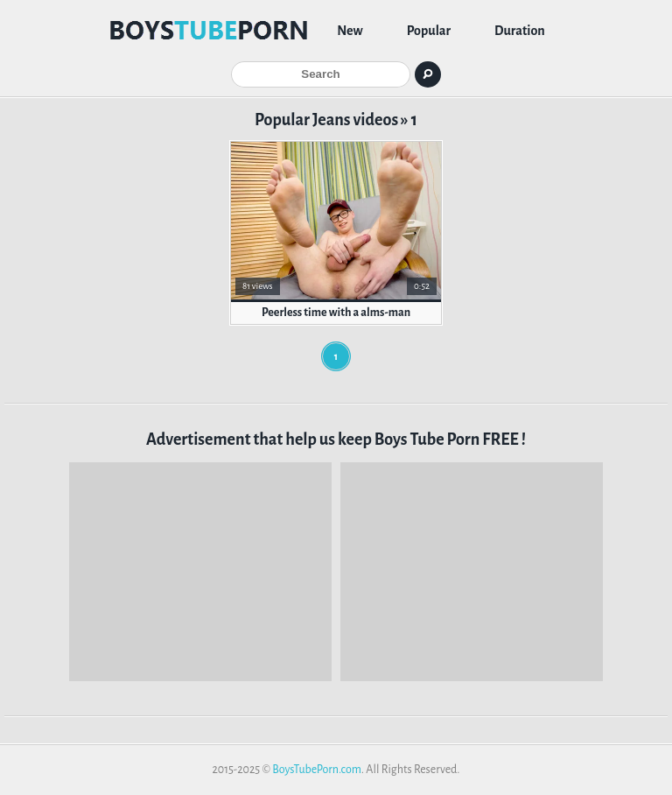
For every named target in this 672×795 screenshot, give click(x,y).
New (350, 31)
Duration (520, 31)
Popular (429, 31)
